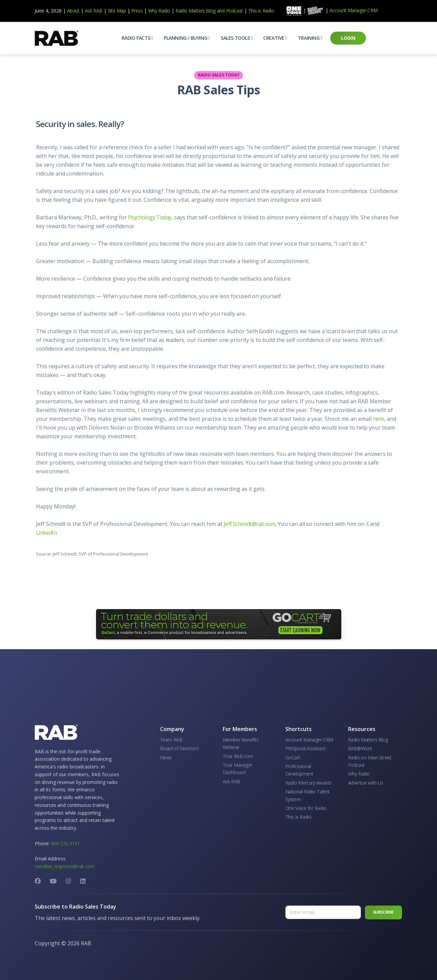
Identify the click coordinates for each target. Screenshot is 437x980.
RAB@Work (360, 748)
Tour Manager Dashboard (238, 769)
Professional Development (300, 770)
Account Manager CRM (353, 10)
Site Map (117, 11)
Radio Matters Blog (196, 11)
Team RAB (171, 740)
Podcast (235, 11)
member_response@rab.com (65, 866)
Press (137, 11)
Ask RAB (94, 11)
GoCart (293, 757)
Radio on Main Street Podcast (370, 761)
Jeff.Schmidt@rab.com (250, 524)
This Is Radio (299, 817)
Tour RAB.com (238, 756)
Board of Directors (179, 748)
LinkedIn (46, 533)
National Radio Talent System (308, 795)
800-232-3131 (66, 843)
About (73, 11)
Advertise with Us (366, 783)
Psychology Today (150, 217)
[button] (137, 38)
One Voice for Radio (306, 808)
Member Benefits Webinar (241, 743)
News (166, 757)
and (221, 11)
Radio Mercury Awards (309, 783)
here (379, 419)
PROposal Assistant (306, 748)
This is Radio (261, 11)
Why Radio (159, 11)
